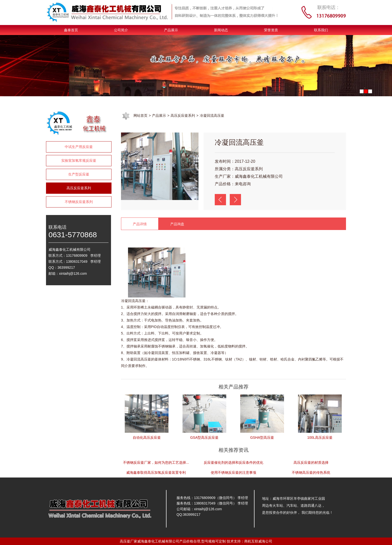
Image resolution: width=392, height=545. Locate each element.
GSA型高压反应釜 (204, 437)
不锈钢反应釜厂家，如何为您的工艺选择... (156, 462)
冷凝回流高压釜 (212, 115)
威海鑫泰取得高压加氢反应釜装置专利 (156, 472)
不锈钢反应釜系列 (79, 202)
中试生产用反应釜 (79, 147)
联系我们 (321, 30)
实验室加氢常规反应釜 (79, 160)
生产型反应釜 (79, 174)
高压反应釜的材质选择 (311, 462)
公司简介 (121, 30)
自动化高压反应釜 (147, 437)
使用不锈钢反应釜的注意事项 (233, 472)
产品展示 (171, 30)
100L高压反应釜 (320, 437)
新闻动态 (221, 30)
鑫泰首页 (71, 30)
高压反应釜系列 (79, 188)
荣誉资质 (271, 30)
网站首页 (140, 115)
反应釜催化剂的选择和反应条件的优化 (233, 462)
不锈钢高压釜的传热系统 (311, 472)
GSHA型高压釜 (262, 437)
